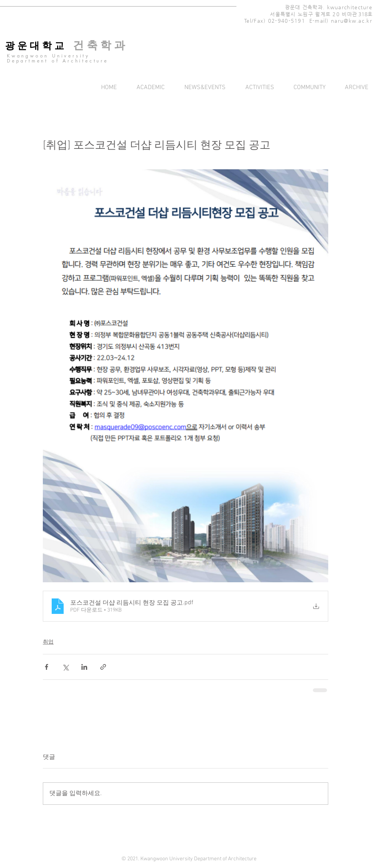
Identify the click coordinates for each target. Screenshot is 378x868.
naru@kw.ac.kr (352, 21)
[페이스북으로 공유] (46, 667)
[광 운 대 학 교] (35, 46)
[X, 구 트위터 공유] (65, 667)
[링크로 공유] (103, 667)
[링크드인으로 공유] (84, 667)
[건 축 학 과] (99, 46)
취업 (48, 642)
